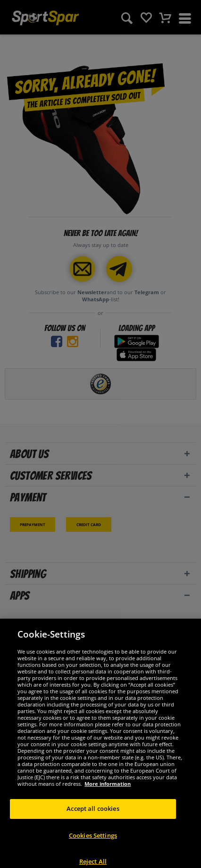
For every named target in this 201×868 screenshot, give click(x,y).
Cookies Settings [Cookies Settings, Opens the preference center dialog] (93, 840)
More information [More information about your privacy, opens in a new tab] (108, 788)
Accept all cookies (93, 813)
